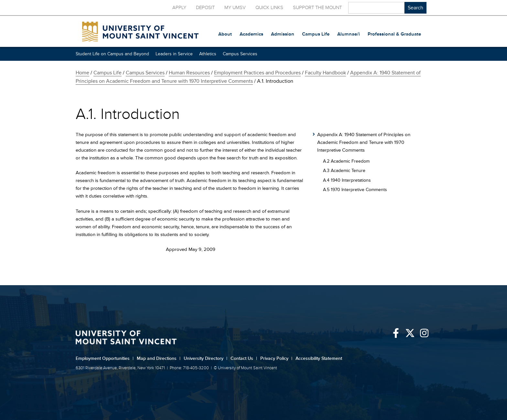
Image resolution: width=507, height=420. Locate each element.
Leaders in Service (174, 54)
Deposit (205, 8)
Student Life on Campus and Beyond (112, 54)
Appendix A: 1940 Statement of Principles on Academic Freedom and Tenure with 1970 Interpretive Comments (364, 142)
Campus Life (108, 73)
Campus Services (240, 54)
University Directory (205, 358)
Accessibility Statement (319, 358)
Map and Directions (159, 358)
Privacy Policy (276, 358)
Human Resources (189, 73)
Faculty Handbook (325, 73)
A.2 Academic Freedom (346, 161)
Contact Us (244, 358)
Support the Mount (317, 8)
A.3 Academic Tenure (344, 171)
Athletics (208, 54)
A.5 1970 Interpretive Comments (355, 190)
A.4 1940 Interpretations (347, 180)
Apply (179, 8)
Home (82, 73)
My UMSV (235, 8)
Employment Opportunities (105, 358)
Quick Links (269, 8)
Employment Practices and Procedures (257, 73)
